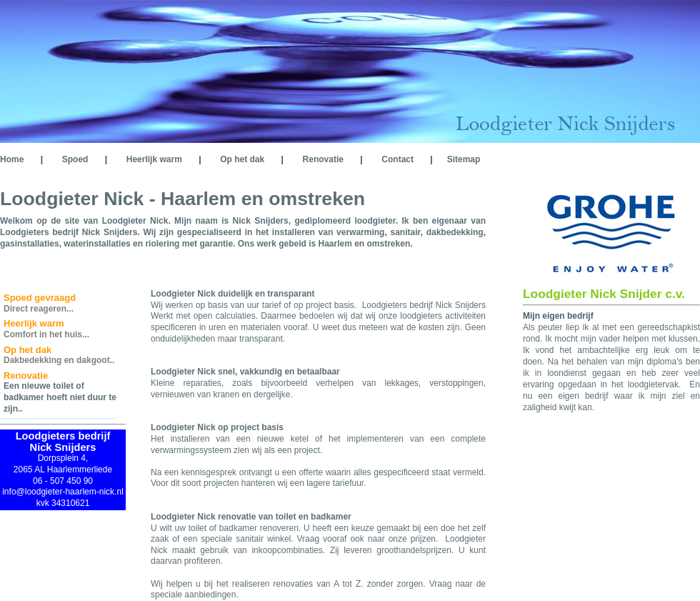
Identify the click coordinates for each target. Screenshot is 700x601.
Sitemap (464, 159)
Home (12, 159)
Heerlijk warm (154, 159)
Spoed (75, 159)
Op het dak (242, 159)
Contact (397, 159)
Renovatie (323, 159)
